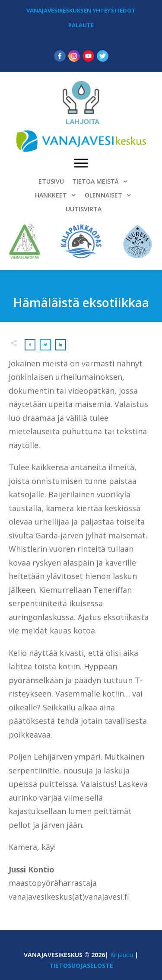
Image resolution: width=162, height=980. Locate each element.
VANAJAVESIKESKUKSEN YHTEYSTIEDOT (81, 10)
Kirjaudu (122, 955)
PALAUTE (81, 25)
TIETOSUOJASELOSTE (81, 966)
